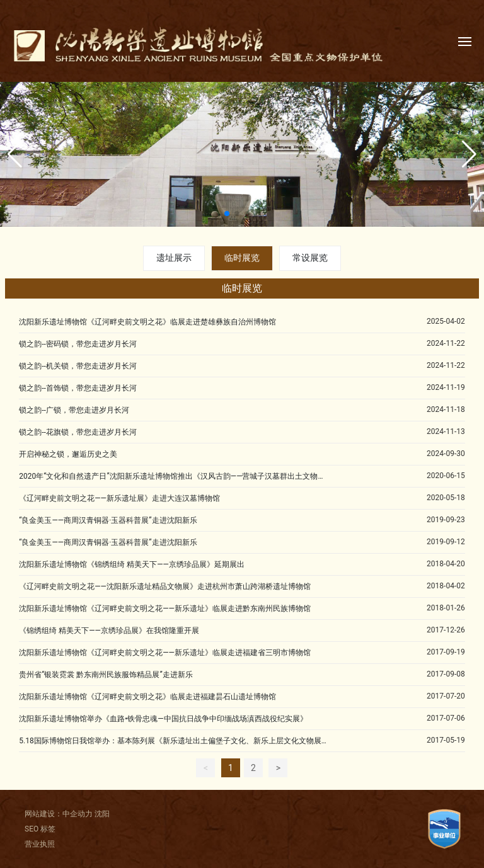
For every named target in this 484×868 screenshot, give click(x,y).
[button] (227, 214)
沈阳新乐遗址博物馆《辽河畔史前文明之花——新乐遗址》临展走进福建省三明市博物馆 (165, 653)
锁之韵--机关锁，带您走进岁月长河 (78, 366)
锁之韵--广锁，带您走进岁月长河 (74, 410)
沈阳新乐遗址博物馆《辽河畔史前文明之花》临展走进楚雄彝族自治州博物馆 (147, 322)
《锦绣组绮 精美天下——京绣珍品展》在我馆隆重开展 (109, 631)
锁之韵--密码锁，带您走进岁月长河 (78, 344)
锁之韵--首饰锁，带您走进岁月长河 (78, 388)
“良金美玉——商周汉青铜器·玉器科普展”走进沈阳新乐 (108, 520)
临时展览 (242, 258)
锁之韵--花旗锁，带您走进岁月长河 (78, 432)
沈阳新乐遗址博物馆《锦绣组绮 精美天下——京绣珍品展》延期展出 (132, 564)
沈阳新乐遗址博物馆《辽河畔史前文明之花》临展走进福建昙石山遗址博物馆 (147, 697)
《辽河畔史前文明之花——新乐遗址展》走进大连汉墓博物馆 (119, 498)
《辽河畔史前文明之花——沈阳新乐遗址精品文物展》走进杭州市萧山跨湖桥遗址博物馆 (165, 586)
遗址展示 (174, 258)
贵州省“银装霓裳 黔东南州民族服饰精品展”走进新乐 (106, 675)
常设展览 (310, 258)
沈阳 (102, 814)
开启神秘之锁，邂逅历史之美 (68, 454)
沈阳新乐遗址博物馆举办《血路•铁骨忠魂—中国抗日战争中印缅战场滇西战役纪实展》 (163, 719)
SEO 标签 (40, 829)
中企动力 (78, 814)
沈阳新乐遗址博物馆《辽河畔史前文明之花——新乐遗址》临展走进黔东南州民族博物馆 (165, 608)
